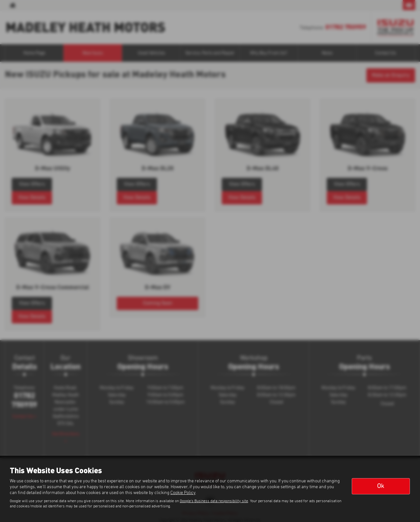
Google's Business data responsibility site (214, 501)
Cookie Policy (183, 493)
